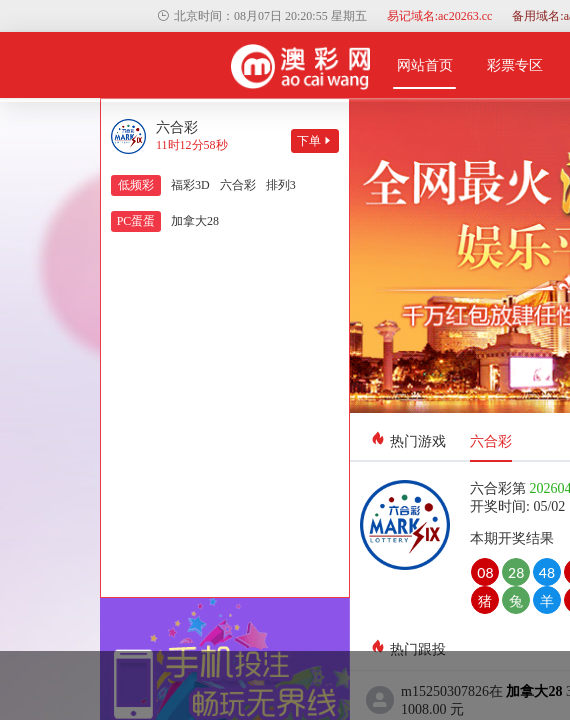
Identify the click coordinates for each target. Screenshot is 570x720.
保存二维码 (285, 472)
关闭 (285, 526)
